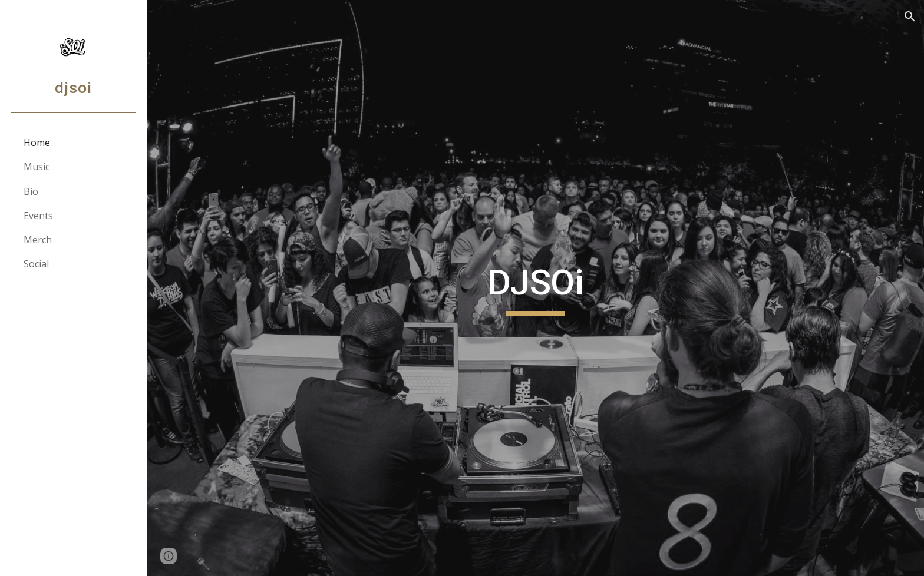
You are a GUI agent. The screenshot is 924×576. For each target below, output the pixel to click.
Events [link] (38, 216)
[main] (535, 288)
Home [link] (37, 143)
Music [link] (37, 167)
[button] (910, 16)
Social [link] (36, 264)
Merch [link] (38, 240)
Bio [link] (31, 191)
